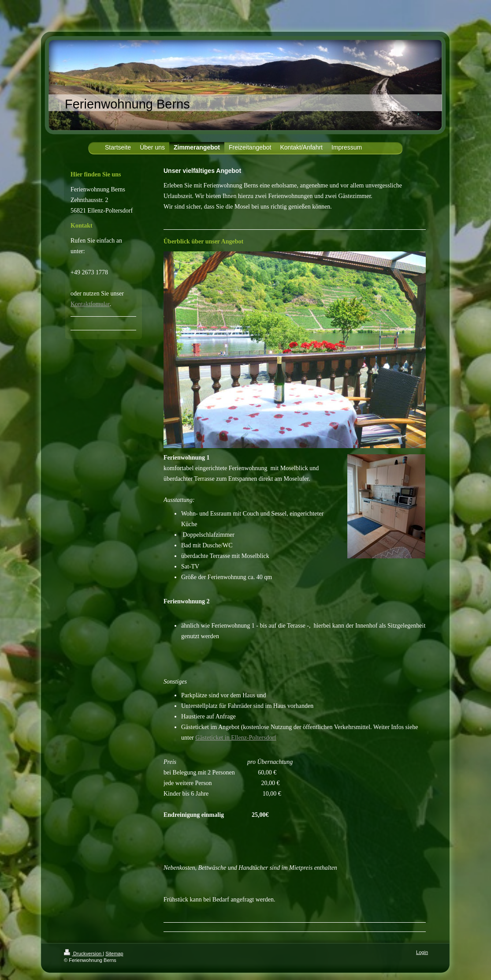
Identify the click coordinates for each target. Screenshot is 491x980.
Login (422, 952)
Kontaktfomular (90, 304)
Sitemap (114, 954)
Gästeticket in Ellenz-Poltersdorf (236, 738)
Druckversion (83, 954)
